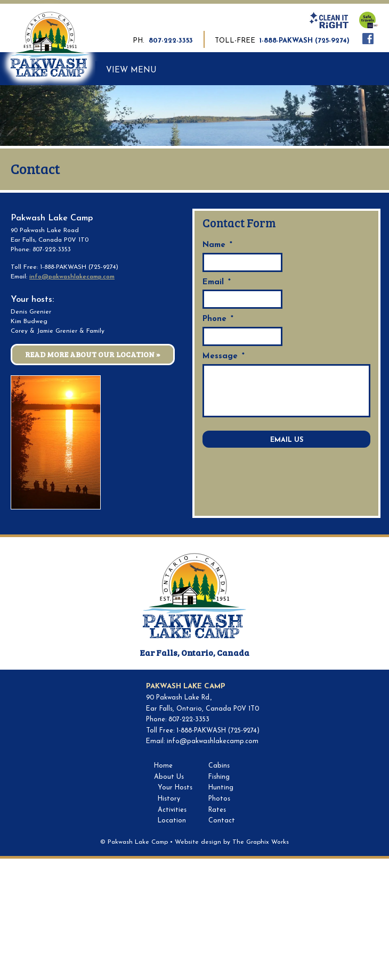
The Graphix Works (261, 842)
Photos (219, 799)
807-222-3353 (171, 41)
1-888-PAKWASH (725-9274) (305, 41)
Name (217, 245)
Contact (222, 821)
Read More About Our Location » (93, 354)
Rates (217, 810)
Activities (172, 810)
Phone (218, 319)
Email (217, 282)
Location (172, 821)
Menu (144, 71)
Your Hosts (175, 788)
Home (163, 766)
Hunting (221, 788)
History (169, 799)
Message (224, 356)
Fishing (219, 777)
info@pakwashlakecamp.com (72, 277)
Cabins (219, 766)
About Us (169, 777)
